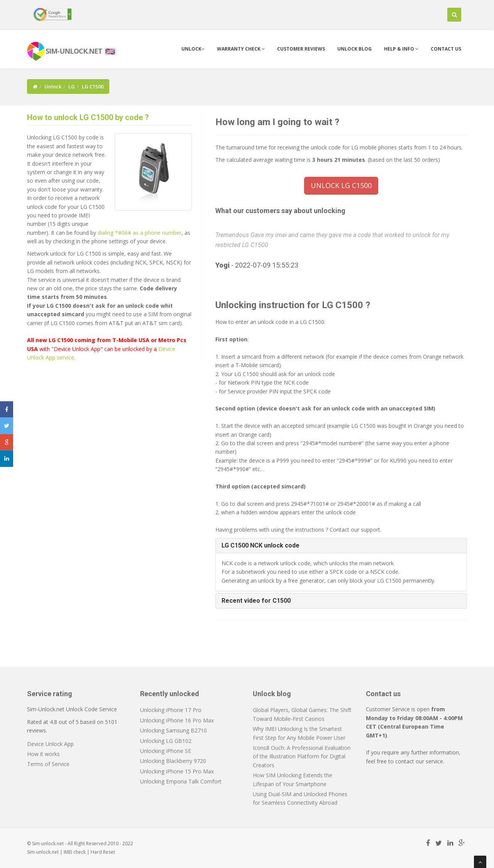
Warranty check (241, 49)
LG (72, 86)
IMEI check (75, 852)
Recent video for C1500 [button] (256, 601)
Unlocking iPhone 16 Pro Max (177, 720)
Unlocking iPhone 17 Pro (171, 710)
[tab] (341, 546)
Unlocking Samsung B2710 (173, 730)
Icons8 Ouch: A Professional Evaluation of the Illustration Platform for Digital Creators (302, 756)
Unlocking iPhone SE (166, 751)
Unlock (193, 49)
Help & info (401, 49)
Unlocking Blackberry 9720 (173, 761)
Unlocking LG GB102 (166, 741)
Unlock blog (354, 49)
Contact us (446, 49)
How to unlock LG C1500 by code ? (88, 117)
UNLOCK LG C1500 (341, 185)
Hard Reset (103, 852)
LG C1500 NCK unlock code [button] (261, 545)
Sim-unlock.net (43, 852)
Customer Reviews (301, 49)
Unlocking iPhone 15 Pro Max (177, 771)
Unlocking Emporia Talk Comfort (181, 781)
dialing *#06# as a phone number (140, 233)
